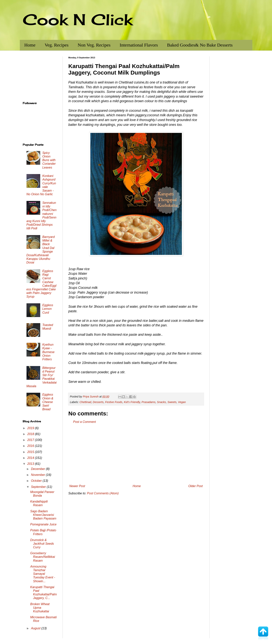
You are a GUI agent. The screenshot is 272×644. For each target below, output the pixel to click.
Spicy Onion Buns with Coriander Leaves (49, 160)
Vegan (182, 402)
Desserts (98, 402)
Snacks (161, 402)
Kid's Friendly (132, 402)
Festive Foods (114, 402)
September (39, 487)
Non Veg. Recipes (94, 45)
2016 (31, 446)
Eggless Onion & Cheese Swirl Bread (48, 402)
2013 (31, 464)
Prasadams (149, 402)
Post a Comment (85, 422)
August (36, 628)
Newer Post (77, 486)
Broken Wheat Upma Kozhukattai (40, 608)
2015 (31, 452)
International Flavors (139, 45)
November (38, 475)
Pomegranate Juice (43, 524)
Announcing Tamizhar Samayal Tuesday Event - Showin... (43, 574)
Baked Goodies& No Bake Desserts (200, 45)
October (37, 481)
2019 (31, 428)
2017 (31, 440)
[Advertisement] (136, 454)
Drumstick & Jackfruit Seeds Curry (42, 544)
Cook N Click (78, 19)
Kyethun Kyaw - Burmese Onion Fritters (48, 352)
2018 (31, 434)
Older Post (196, 486)
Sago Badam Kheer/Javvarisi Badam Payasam (43, 515)
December (38, 469)
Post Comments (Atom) (103, 493)
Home (30, 45)
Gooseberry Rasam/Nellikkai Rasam (43, 557)
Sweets (172, 402)
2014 (31, 458)
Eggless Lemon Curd (48, 309)
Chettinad (85, 402)
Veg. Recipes (57, 45)
